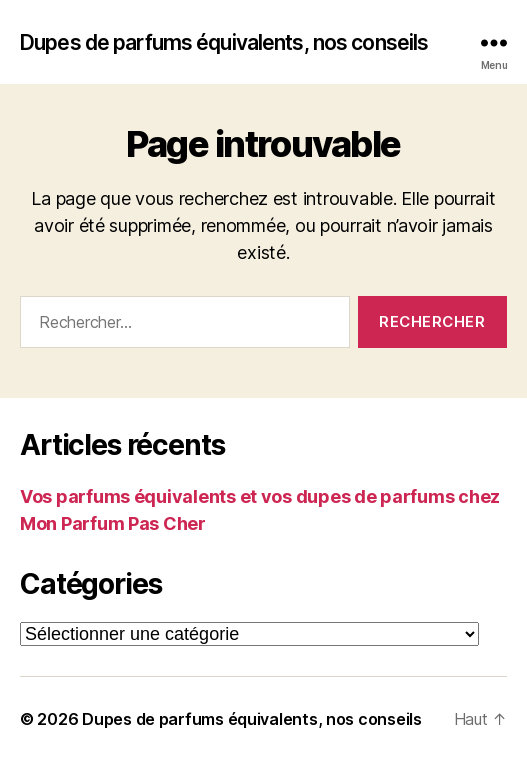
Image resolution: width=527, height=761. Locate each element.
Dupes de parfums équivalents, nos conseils (224, 42)
